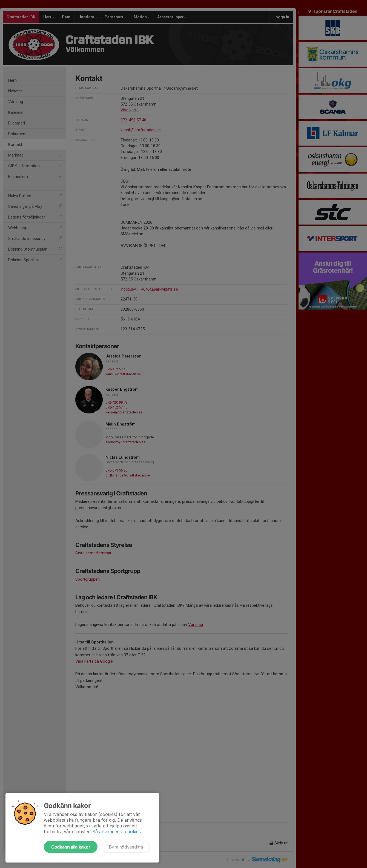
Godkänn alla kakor (71, 847)
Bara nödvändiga (126, 847)
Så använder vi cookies (117, 832)
